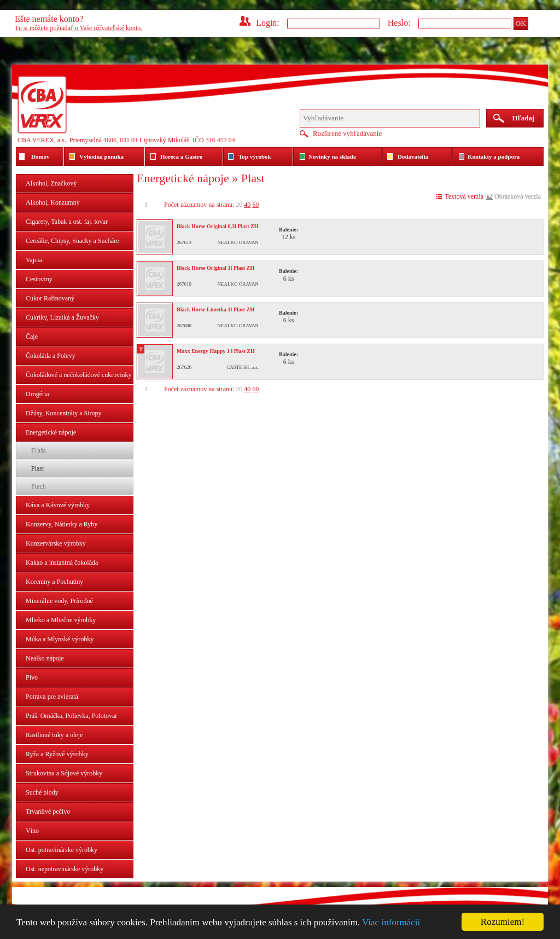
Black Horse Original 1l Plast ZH (215, 268)
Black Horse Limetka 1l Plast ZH (215, 309)
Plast (37, 468)
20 (239, 205)
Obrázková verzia (518, 196)
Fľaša (39, 450)
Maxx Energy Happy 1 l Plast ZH (216, 351)
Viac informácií (391, 922)
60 (255, 205)
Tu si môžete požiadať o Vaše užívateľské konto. (78, 28)
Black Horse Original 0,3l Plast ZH (217, 226)
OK (521, 23)
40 (247, 205)
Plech (39, 486)
